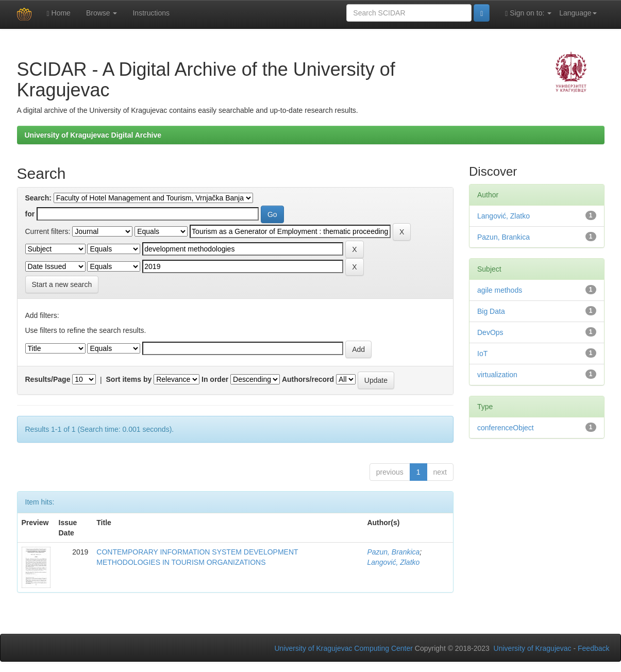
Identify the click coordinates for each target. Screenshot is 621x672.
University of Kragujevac (533, 648)
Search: (38, 198)
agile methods (500, 290)
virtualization (497, 375)
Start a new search (62, 284)
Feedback (593, 648)
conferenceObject (506, 428)
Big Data (491, 311)
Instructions (151, 13)
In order (215, 379)
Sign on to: (528, 13)
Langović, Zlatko (393, 562)
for (30, 214)
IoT (482, 354)
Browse (102, 13)
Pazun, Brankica (393, 552)
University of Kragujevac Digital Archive (93, 135)
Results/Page (48, 379)
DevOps (490, 332)
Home (59, 13)
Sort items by (129, 379)
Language (578, 13)
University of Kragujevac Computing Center (344, 648)
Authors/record (308, 379)
